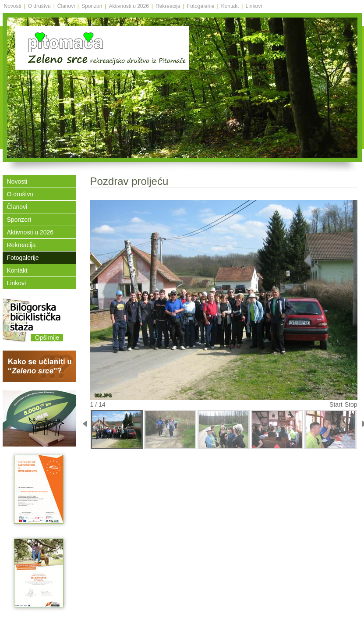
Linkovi (253, 6)
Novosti (13, 6)
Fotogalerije (201, 6)
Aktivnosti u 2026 (129, 6)
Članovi (66, 6)
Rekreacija (168, 6)
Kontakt (230, 6)
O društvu (39, 6)
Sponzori (92, 6)
